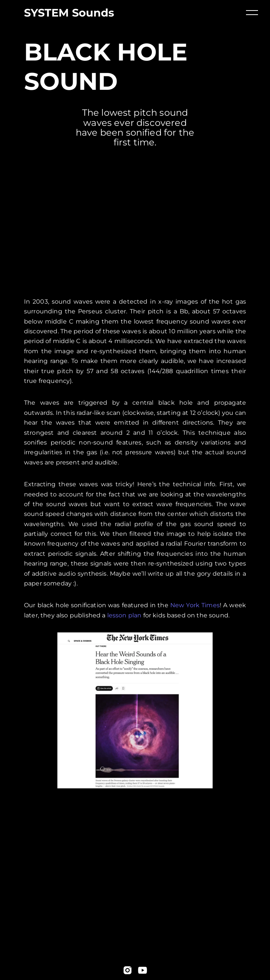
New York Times (195, 605)
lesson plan (124, 615)
